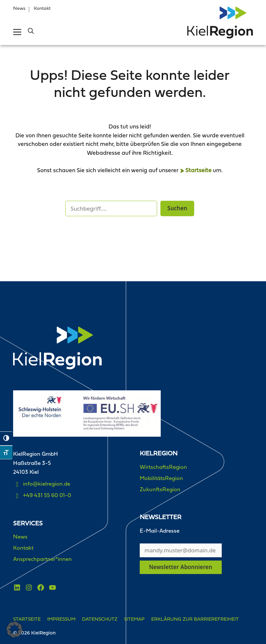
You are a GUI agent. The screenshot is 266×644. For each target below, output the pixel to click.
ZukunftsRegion (160, 490)
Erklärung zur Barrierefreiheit (195, 620)
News (19, 9)
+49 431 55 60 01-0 (47, 496)
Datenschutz (100, 620)
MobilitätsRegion (161, 479)
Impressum (61, 620)
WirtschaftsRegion (163, 467)
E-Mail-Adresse (160, 531)
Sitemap (134, 620)
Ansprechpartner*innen (42, 559)
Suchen (177, 208)
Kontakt (42, 9)
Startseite (198, 171)
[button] (31, 32)
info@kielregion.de (47, 484)
